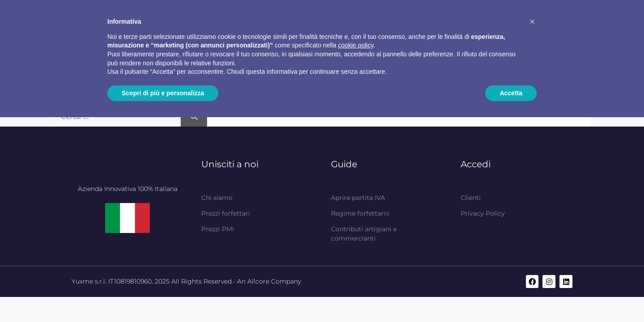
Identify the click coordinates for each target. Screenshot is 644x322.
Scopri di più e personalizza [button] (163, 93)
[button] (532, 21)
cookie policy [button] (356, 45)
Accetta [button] (511, 93)
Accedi (476, 164)
